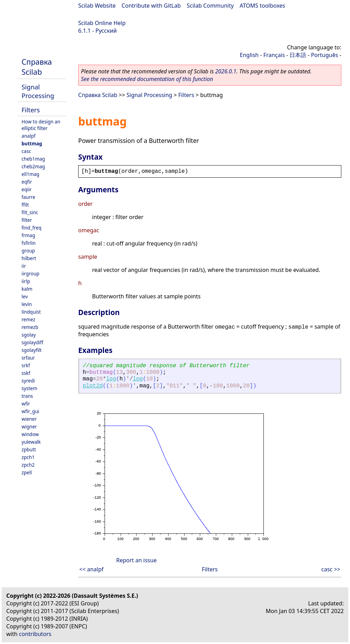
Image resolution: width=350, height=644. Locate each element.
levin (27, 304)
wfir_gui (30, 411)
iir (24, 266)
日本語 (298, 55)
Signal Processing (38, 91)
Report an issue (136, 560)
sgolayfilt (32, 350)
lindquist (31, 312)
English (249, 55)
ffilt (25, 205)
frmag (28, 235)
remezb (30, 327)
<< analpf (91, 569)
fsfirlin (29, 243)
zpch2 (28, 465)
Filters (31, 110)
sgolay (29, 335)
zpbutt (29, 449)
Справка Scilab (37, 67)
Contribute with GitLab (151, 6)
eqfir (27, 182)
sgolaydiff (32, 342)
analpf (29, 136)
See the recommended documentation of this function (147, 79)
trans (27, 396)
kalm (27, 289)
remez (29, 319)
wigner (29, 426)
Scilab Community (210, 6)
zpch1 (28, 457)
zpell (27, 472)
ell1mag (30, 174)
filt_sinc (30, 212)
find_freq (31, 228)
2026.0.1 (226, 71)
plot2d (93, 386)
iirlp (26, 281)
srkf (26, 365)
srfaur (28, 358)
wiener (29, 419)
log (111, 379)
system (29, 388)
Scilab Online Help (102, 23)
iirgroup (30, 273)
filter (27, 220)
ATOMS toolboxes (263, 6)
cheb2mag (33, 166)
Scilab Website (97, 6)
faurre (28, 197)
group (28, 251)
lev (25, 296)
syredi (28, 381)
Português (325, 55)
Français (274, 55)
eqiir (27, 189)
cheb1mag (33, 159)
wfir (26, 404)
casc (26, 151)
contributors (35, 634)
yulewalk (31, 442)
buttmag (32, 143)
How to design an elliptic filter (41, 125)
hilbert (29, 258)
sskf (26, 373)
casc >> (331, 569)
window (30, 434)
